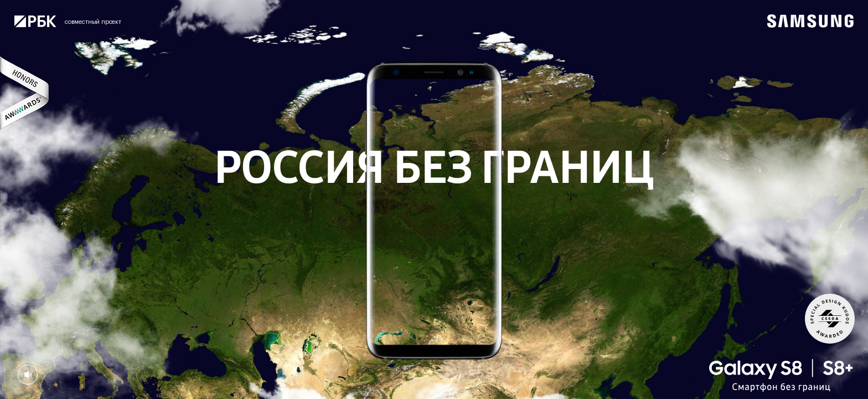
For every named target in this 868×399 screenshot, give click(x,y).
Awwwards (25, 93)
